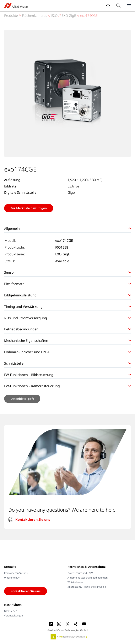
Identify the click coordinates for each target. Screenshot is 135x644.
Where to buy (12, 578)
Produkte (11, 16)
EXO (54, 16)
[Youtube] (84, 624)
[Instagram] (59, 624)
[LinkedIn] (51, 624)
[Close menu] (129, 6)
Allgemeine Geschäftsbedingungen (88, 578)
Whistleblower (76, 582)
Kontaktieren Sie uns (33, 520)
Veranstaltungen (13, 616)
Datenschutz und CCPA (80, 573)
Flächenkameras (35, 16)
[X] (67, 624)
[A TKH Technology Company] (69, 637)
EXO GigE (69, 16)
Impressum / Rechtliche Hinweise (87, 587)
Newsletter (10, 611)
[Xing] (76, 624)
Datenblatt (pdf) (22, 399)
